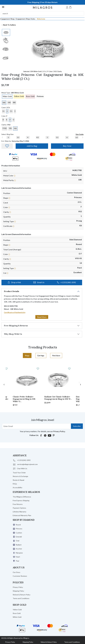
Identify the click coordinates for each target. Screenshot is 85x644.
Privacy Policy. (59, 431)
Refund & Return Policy (49, 642)
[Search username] (37, 426)
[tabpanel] (42, 386)
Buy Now (67, 146)
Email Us (39, 282)
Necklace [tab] (56, 355)
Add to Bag (32, 146)
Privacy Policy (10, 642)
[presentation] (4, 384)
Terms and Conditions (72, 642)
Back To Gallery (9, 25)
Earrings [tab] (41, 355)
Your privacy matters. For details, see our (42, 431)
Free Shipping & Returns (16, 326)
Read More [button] (42, 317)
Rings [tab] (27, 355)
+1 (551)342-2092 (66, 282)
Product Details (12, 291)
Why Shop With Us (13, 334)
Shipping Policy (28, 642)
